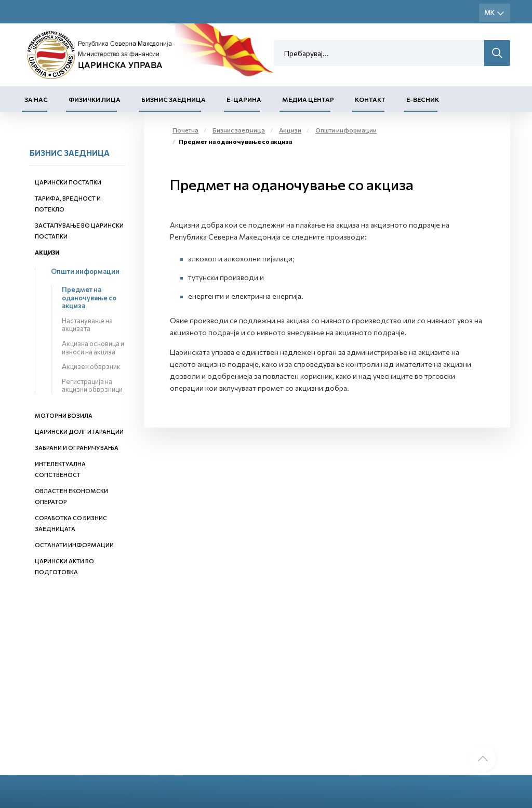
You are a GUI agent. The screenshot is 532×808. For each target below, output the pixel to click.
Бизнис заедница (174, 99)
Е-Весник (423, 99)
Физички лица (95, 99)
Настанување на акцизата (87, 325)
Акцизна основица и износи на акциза (93, 348)
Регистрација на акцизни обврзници (92, 386)
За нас (36, 99)
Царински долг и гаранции (79, 432)
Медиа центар (308, 99)
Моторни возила (64, 415)
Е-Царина (244, 99)
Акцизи (47, 252)
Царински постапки (68, 182)
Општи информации (85, 271)
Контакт (370, 99)
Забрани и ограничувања (77, 448)
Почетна (185, 130)
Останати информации (74, 545)
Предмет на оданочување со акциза (89, 297)
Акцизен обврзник (91, 366)
